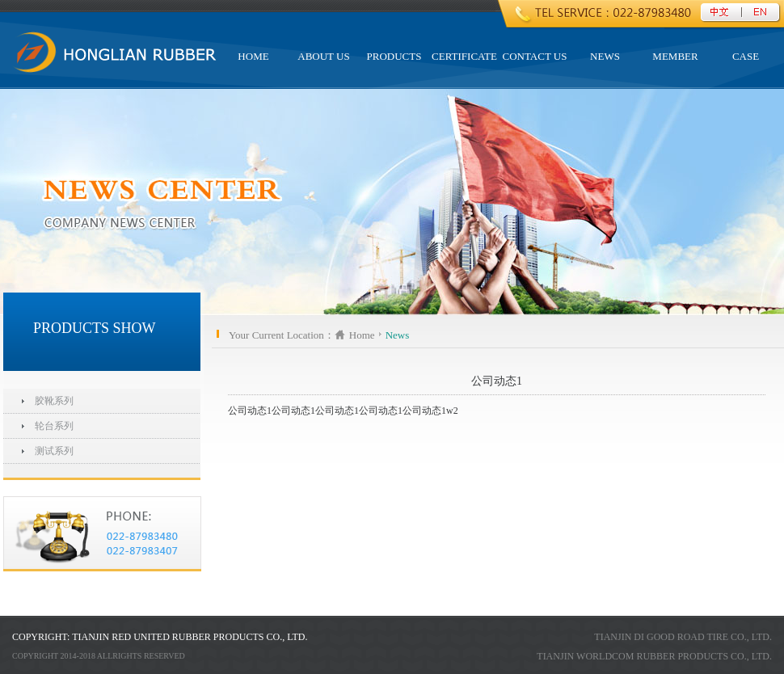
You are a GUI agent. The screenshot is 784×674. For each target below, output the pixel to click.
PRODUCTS (394, 56)
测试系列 (54, 451)
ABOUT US (323, 56)
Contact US (535, 56)
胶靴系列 (54, 401)
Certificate (464, 56)
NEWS (605, 56)
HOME (253, 56)
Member (675, 56)
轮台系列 (54, 426)
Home (362, 335)
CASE (746, 56)
